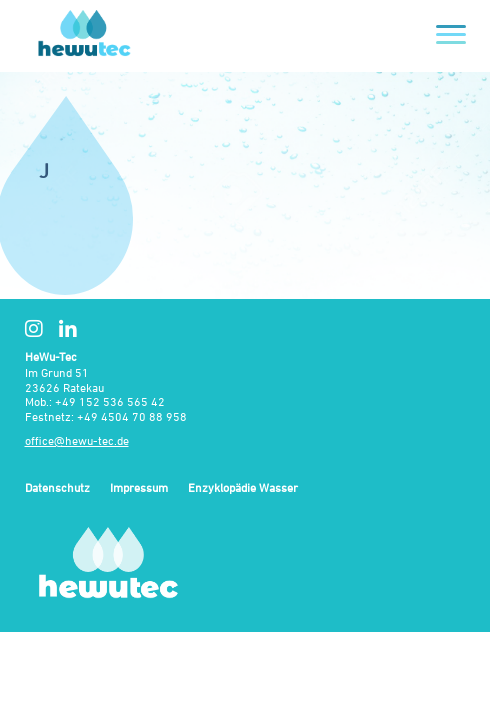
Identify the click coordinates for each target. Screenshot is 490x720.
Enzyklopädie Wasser (243, 488)
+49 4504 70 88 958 (132, 416)
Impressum (139, 488)
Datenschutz (57, 488)
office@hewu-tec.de (77, 440)
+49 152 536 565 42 (110, 401)
